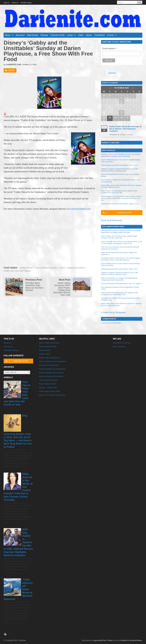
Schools (44, 35)
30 (110, 95)
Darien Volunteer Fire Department (53, 361)
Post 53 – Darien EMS (48, 388)
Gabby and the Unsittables (17, 271)
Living (72, 35)
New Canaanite (119, 347)
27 (104, 118)
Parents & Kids (58, 35)
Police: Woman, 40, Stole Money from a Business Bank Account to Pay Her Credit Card (119, 192)
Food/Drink (100, 35)
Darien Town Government (49, 343)
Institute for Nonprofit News (131, 640)
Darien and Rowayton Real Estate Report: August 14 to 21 (120, 204)
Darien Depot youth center (50, 391)
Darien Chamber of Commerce (51, 373)
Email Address (109, 49)
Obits (81, 35)
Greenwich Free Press (122, 343)
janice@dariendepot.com (79, 209)
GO (140, 2)
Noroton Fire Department (49, 365)
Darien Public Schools (48, 347)
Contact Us (15, 3)
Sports (89, 35)
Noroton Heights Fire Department (52, 369)
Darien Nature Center (48, 384)
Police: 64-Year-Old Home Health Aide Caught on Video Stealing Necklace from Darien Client (119, 294)
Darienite (112, 73)
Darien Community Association (51, 376)
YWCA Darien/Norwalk (48, 380)
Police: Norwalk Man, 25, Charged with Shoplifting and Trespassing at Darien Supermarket (119, 279)
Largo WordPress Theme (103, 640)
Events (113, 35)
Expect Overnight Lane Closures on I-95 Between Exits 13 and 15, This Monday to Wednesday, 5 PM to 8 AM (121, 242)
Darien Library (45, 350)
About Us (6, 3)
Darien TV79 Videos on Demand (52, 395)
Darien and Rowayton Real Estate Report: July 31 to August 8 (121, 283)
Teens (62, 268)
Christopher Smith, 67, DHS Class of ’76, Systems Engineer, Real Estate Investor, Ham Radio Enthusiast (121, 259)
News (10, 35)
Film (37, 268)
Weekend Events (76, 268)
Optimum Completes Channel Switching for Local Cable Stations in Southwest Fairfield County (119, 170)
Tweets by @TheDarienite (111, 220)
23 (122, 112)
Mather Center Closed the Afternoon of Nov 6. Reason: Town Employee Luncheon (125, 129)
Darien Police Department (49, 358)
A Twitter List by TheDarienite (113, 312)
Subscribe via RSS (117, 213)
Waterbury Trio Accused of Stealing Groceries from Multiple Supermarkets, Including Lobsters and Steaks (121, 155)
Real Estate (33, 35)
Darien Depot (26, 268)
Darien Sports (109, 319)
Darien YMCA (45, 354)
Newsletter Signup (26, 3)
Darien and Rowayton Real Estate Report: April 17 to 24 (119, 165)
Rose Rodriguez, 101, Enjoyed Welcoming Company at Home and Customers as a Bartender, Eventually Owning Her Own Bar (121, 198)
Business (20, 35)
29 (104, 95)
